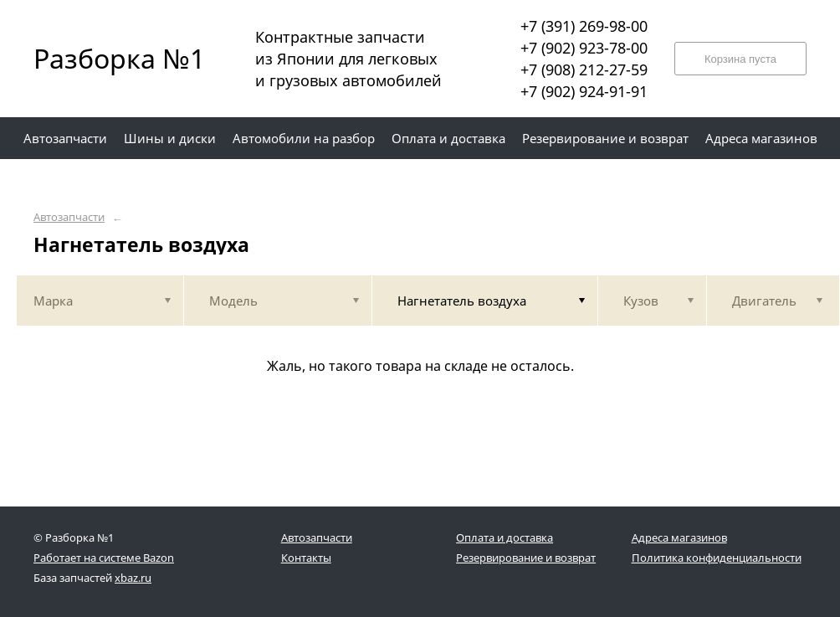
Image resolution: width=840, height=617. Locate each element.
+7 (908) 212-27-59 (584, 69)
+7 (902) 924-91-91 (584, 91)
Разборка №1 (109, 58)
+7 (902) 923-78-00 (584, 48)
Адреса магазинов (679, 537)
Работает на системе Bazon (104, 558)
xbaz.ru (133, 578)
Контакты (306, 558)
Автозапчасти (69, 217)
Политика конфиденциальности (717, 558)
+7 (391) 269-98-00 (584, 26)
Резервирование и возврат (526, 558)
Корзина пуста (740, 59)
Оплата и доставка (505, 537)
